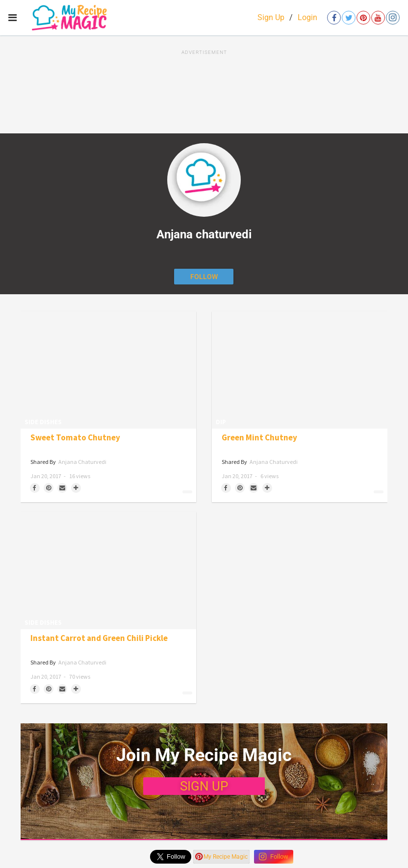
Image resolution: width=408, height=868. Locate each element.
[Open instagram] (393, 18)
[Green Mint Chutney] (300, 370)
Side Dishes (43, 422)
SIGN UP (204, 786)
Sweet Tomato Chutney (75, 438)
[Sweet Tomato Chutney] (108, 370)
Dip (221, 422)
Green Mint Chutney (259, 438)
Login (307, 17)
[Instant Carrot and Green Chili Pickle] (108, 571)
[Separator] (76, 488)
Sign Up (271, 17)
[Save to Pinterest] (49, 488)
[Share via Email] (62, 488)
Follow (274, 857)
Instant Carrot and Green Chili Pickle (99, 638)
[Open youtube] (378, 18)
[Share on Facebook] (35, 488)
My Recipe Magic (221, 857)
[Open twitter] (349, 18)
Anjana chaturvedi (82, 462)
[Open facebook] (334, 18)
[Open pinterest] (363, 18)
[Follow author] (204, 277)
